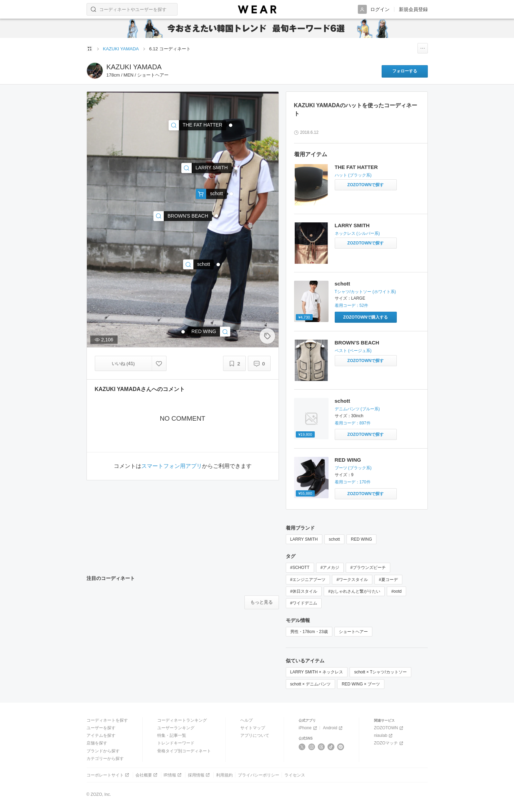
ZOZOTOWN (389, 728)
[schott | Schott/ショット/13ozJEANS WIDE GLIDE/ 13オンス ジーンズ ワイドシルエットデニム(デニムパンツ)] (198, 264)
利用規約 (224, 775)
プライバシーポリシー (259, 775)
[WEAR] (257, 9)
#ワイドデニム (304, 603)
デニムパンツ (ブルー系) (357, 409)
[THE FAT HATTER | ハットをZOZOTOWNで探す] (366, 185)
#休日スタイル (304, 591)
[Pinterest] (341, 747)
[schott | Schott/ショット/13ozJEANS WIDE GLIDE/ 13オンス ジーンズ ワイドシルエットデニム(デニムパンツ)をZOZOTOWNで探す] (366, 434)
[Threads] (321, 747)
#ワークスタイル (352, 580)
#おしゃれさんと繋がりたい (354, 591)
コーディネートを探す (107, 720)
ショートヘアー (353, 632)
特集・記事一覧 (172, 735)
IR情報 (173, 775)
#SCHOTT (300, 568)
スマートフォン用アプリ (172, 466)
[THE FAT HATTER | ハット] (197, 125)
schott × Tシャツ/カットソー (380, 672)
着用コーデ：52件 (351, 305)
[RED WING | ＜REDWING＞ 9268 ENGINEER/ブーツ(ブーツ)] (209, 332)
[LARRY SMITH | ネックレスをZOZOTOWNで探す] (366, 243)
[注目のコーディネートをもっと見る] (262, 602)
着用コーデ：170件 (353, 482)
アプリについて (255, 735)
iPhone (308, 728)
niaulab (384, 736)
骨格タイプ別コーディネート (184, 751)
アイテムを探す (101, 735)
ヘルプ (246, 720)
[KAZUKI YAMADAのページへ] (95, 71)
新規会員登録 (413, 9)
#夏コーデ (388, 580)
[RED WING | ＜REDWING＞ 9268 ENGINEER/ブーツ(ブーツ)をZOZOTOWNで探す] (366, 494)
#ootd (396, 591)
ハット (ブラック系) (353, 175)
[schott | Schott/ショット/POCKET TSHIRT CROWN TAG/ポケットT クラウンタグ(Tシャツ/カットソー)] (211, 194)
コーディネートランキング (182, 720)
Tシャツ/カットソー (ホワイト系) (365, 292)
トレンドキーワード (176, 743)
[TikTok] (331, 747)
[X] (302, 747)
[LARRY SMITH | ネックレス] (206, 168)
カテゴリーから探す (105, 759)
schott (342, 284)
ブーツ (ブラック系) (353, 468)
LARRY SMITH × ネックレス (317, 672)
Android (333, 728)
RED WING (348, 460)
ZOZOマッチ (389, 743)
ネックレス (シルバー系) (357, 233)
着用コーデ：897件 (353, 423)
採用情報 (199, 775)
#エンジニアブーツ (308, 580)
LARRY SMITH (352, 225)
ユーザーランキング (176, 728)
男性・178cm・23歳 (309, 632)
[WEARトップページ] (90, 49)
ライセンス (295, 775)
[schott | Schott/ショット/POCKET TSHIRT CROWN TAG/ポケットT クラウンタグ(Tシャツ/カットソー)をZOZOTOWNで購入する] (366, 317)
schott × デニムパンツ (311, 684)
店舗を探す (97, 743)
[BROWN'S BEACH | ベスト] (183, 216)
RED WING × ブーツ (361, 684)
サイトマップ (253, 728)
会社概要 (147, 775)
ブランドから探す (103, 751)
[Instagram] (312, 747)
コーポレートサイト (108, 775)
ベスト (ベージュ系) (353, 351)
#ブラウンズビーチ (368, 568)
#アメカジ (330, 568)
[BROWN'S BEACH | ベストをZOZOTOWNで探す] (366, 361)
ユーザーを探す (101, 728)
